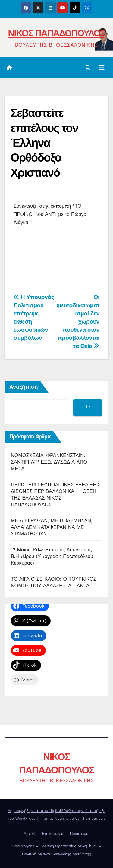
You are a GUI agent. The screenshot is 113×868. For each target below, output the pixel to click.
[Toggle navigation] (102, 68)
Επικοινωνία (53, 833)
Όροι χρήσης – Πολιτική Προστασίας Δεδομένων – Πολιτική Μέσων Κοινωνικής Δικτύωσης (56, 850)
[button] (88, 68)
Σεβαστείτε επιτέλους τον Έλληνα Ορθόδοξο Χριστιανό (44, 143)
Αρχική (30, 833)
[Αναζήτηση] (88, 408)
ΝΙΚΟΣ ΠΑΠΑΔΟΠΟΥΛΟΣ (57, 33)
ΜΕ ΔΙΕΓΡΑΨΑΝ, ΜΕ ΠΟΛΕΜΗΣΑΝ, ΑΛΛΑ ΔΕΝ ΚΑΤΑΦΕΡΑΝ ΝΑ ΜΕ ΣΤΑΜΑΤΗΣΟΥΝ (52, 527)
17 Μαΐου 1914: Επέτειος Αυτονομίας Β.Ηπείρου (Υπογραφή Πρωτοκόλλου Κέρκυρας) (52, 556)
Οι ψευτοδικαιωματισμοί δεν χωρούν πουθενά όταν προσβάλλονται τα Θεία (78, 322)
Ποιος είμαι (80, 833)
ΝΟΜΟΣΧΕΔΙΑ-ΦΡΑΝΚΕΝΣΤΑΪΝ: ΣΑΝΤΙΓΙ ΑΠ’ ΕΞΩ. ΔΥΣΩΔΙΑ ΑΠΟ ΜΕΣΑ (49, 462)
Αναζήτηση (24, 387)
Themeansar (92, 818)
